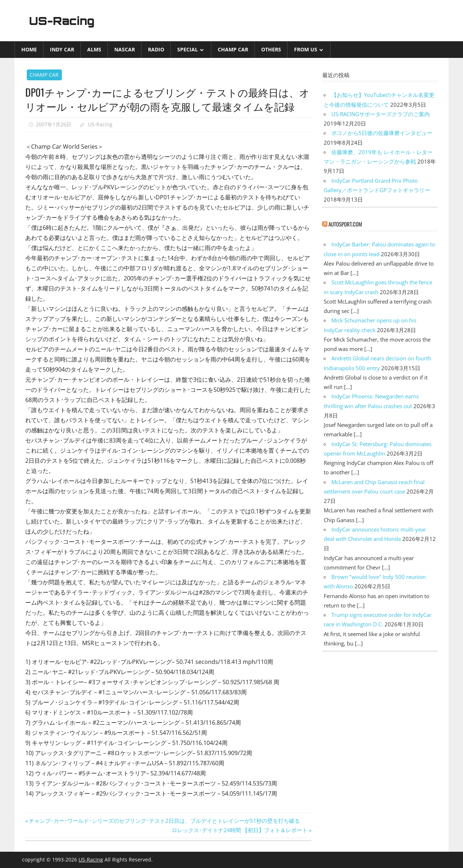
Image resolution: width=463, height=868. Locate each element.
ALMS (94, 49)
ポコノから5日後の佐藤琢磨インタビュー (382, 133)
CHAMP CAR (233, 49)
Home (29, 49)
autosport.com (345, 224)
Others (271, 49)
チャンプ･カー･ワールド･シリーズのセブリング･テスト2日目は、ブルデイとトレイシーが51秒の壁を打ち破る (164, 821)
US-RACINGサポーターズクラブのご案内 (381, 114)
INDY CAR (62, 49)
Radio (156, 49)
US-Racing (64, 21)
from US (306, 49)
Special (188, 49)
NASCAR (125, 49)
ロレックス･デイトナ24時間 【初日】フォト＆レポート (240, 830)
